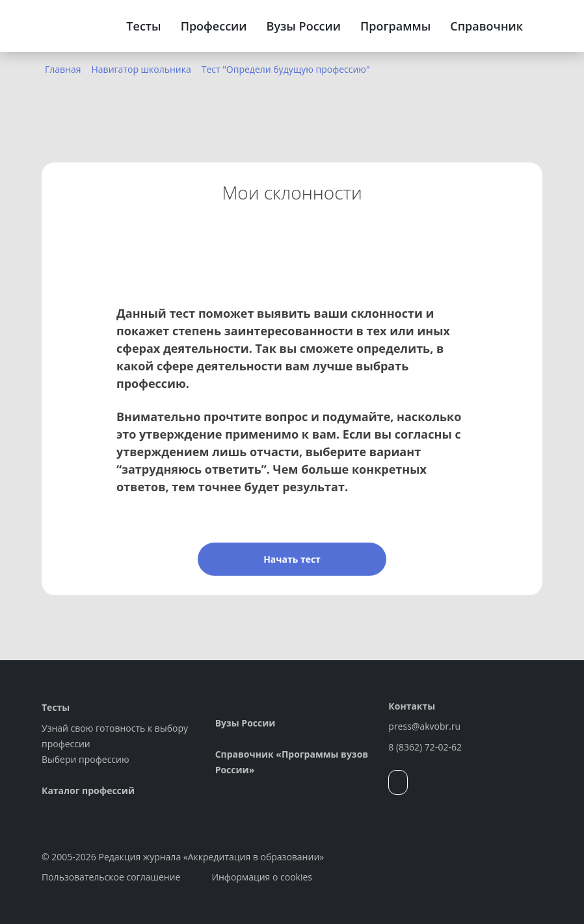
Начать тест (292, 559)
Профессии (214, 26)
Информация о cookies (262, 877)
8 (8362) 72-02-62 (425, 747)
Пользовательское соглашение (111, 877)
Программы (395, 26)
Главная (63, 69)
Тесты (143, 26)
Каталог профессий (88, 790)
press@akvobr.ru (424, 726)
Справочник (486, 26)
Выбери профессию (86, 759)
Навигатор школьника (141, 69)
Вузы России (304, 26)
